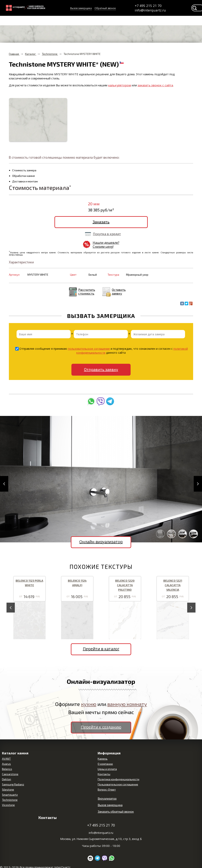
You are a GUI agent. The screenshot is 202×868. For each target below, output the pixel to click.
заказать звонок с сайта (155, 85)
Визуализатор (107, 798)
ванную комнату (127, 704)
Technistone (10, 800)
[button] (4, 484)
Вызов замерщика (81, 8)
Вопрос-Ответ (107, 789)
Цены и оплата (107, 769)
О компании (105, 764)
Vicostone (8, 805)
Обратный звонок (105, 8)
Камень (103, 759)
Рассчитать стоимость (87, 291)
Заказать (101, 222)
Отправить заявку (101, 369)
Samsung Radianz (13, 784)
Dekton (7, 779)
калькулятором (120, 85)
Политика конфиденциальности (118, 779)
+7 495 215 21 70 (148, 6)
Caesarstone (10, 774)
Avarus (6, 764)
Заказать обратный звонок (116, 811)
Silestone (8, 789)
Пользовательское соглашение (118, 784)
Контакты (104, 774)
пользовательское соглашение (89, 349)
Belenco (7, 769)
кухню (89, 704)
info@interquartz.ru (150, 10)
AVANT (6, 759)
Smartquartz (10, 795)
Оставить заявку (119, 291)
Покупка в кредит (107, 234)
